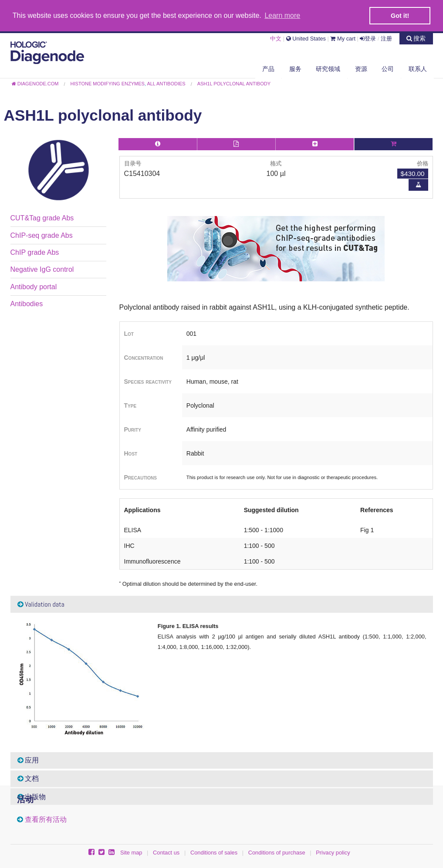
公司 (388, 68)
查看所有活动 (46, 819)
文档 (28, 778)
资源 (361, 68)
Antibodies (27, 303)
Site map (131, 852)
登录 (368, 38)
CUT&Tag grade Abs (42, 218)
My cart (343, 38)
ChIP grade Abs (35, 252)
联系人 (418, 68)
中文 (276, 38)
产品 (268, 68)
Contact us (166, 852)
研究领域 (328, 68)
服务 (295, 68)
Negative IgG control (42, 269)
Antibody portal (34, 286)
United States (306, 38)
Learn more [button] (282, 15)
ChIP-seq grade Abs (42, 235)
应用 (28, 760)
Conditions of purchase (277, 852)
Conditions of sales (214, 852)
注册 (386, 38)
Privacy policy (333, 852)
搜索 (416, 38)
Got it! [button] (400, 16)
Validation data (41, 604)
